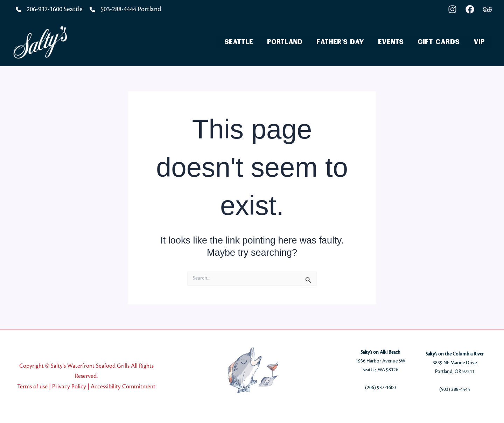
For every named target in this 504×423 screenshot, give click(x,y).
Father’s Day (340, 42)
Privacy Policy (69, 387)
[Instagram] (452, 9)
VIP (479, 42)
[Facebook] (470, 9)
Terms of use (32, 387)
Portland (285, 42)
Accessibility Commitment (123, 387)
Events (391, 42)
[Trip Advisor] (487, 9)
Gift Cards (439, 42)
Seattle (239, 42)
